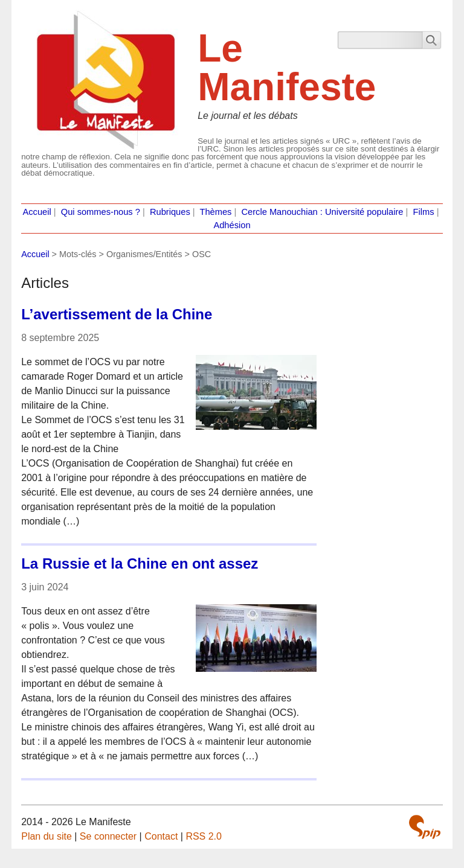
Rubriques (170, 212)
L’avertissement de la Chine (117, 314)
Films (424, 212)
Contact (161, 836)
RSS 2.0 (204, 836)
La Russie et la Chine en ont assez (140, 563)
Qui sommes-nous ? (101, 212)
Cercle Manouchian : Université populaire (322, 212)
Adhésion (232, 225)
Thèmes (216, 212)
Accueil (37, 212)
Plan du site (47, 836)
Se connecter (108, 836)
